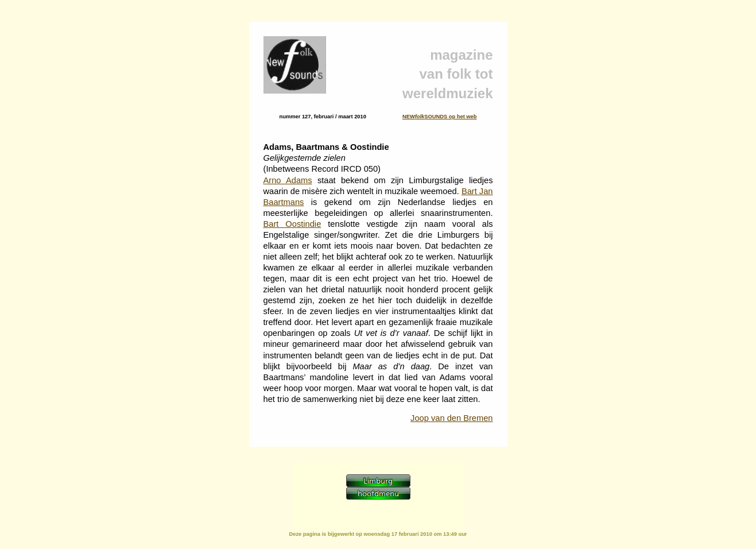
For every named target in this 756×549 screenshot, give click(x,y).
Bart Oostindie (292, 224)
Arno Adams (288, 180)
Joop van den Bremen (451, 418)
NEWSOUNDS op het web (440, 117)
